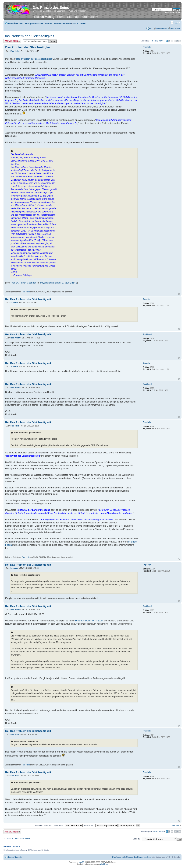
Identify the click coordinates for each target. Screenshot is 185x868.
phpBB (81, 862)
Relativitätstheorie (62, 23)
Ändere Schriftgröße (177, 23)
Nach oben (179, 294)
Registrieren (162, 28)
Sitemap (73, 17)
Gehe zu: (136, 839)
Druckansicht (172, 23)
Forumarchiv (89, 17)
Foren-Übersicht (16, 23)
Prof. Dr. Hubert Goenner (23, 283)
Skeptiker (14, 303)
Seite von (158, 41)
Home (61, 17)
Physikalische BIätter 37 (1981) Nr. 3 (58, 283)
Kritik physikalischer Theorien (39, 23)
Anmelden (175, 28)
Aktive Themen (79, 23)
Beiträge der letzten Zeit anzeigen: (59, 825)
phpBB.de (104, 864)
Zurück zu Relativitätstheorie (18, 838)
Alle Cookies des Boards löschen (136, 857)
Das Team (117, 857)
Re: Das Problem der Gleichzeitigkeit (28, 299)
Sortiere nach (100, 825)
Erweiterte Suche (172, 12)
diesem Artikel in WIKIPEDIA (89, 621)
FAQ (151, 28)
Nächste (176, 825)
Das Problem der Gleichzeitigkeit (29, 36)
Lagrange (14, 568)
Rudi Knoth (15, 338)
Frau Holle (15, 51)
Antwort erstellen (12, 41)
